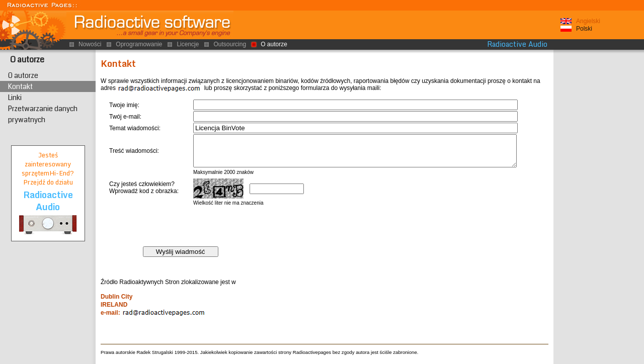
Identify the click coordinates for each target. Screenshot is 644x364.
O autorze (27, 60)
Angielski (588, 21)
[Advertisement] (599, 206)
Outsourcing (230, 44)
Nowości (90, 44)
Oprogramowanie (139, 44)
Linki (15, 98)
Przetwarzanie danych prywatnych (43, 114)
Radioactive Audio (517, 44)
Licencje (188, 44)
